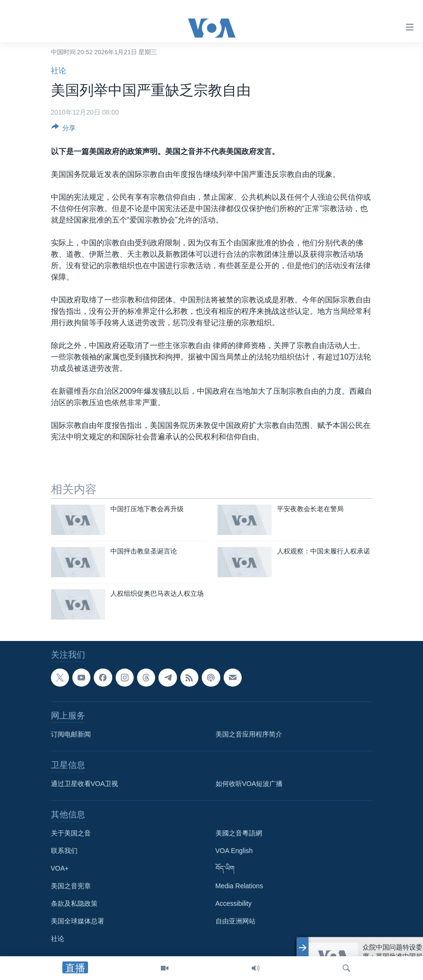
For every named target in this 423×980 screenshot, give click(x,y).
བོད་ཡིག (225, 868)
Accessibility (234, 903)
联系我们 (64, 851)
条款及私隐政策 (74, 903)
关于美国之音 (71, 833)
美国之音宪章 (71, 886)
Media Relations (239, 886)
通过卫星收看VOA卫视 (85, 784)
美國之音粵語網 (239, 833)
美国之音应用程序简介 (249, 734)
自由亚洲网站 (236, 921)
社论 (59, 71)
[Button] (64, 130)
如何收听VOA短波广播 (249, 784)
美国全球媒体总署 (78, 921)
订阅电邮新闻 (71, 734)
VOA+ (60, 868)
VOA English (234, 851)
